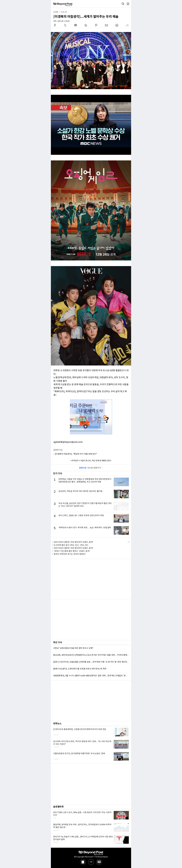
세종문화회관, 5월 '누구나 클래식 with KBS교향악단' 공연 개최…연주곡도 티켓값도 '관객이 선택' (91, 676)
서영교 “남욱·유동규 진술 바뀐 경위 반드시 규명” (73, 648)
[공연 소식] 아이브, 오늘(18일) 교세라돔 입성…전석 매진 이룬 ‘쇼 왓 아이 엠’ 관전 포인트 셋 (91, 662)
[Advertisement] (91, 579)
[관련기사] (58, 450)
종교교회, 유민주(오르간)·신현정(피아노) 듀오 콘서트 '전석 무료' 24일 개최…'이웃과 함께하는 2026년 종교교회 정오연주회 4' (91, 655)
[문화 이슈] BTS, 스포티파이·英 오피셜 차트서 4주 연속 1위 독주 (80, 669)
